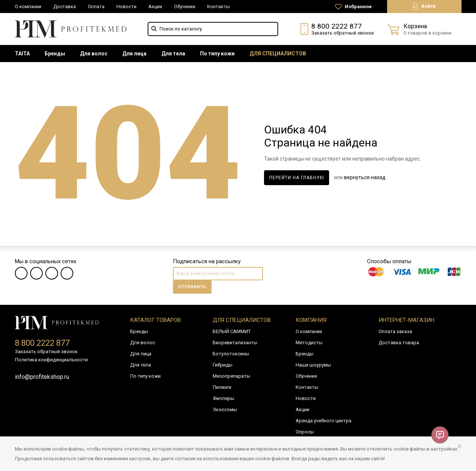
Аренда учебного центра (324, 421)
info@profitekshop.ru (42, 377)
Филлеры (223, 398)
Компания (311, 320)
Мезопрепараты (231, 376)
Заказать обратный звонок (343, 33)
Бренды (55, 54)
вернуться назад (365, 177)
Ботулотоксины (231, 354)
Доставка (65, 7)
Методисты (309, 343)
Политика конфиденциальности (51, 360)
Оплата (96, 7)
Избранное (353, 7)
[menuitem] (22, 54)
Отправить (192, 287)
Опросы (305, 432)
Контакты (218, 7)
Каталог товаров (155, 320)
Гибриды (223, 365)
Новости (126, 7)
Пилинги (222, 387)
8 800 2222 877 (337, 26)
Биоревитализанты (235, 343)
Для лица (134, 54)
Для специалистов (242, 320)
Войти (424, 7)
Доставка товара (399, 343)
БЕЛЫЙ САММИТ (232, 331)
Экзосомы (225, 409)
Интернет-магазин (406, 320)
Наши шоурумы (313, 365)
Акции (155, 7)
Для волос (94, 54)
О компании (28, 7)
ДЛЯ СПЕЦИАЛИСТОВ (278, 54)
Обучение (185, 7)
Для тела (173, 54)
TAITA (22, 54)
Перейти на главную (297, 178)
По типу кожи (217, 54)
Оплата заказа (395, 331)
